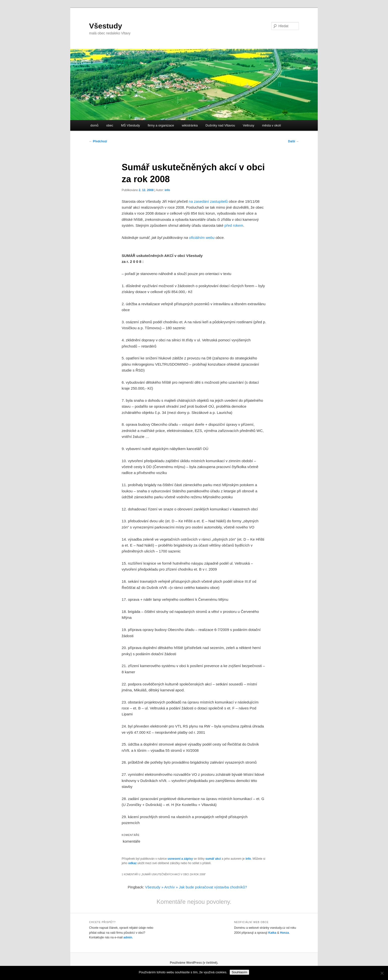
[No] (382, 973)
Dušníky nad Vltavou (220, 125)
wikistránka (190, 125)
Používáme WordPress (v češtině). (194, 963)
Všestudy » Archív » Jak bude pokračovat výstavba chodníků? (196, 887)
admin (128, 937)
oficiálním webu (202, 238)
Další (293, 141)
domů (94, 125)
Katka (272, 933)
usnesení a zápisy (180, 859)
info (167, 190)
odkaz (132, 863)
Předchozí (98, 141)
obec (110, 125)
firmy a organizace (161, 125)
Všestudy (106, 26)
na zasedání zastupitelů (208, 201)
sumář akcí (213, 859)
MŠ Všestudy (131, 125)
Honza (284, 933)
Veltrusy (248, 125)
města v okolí (272, 125)
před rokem (234, 225)
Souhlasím (239, 972)
